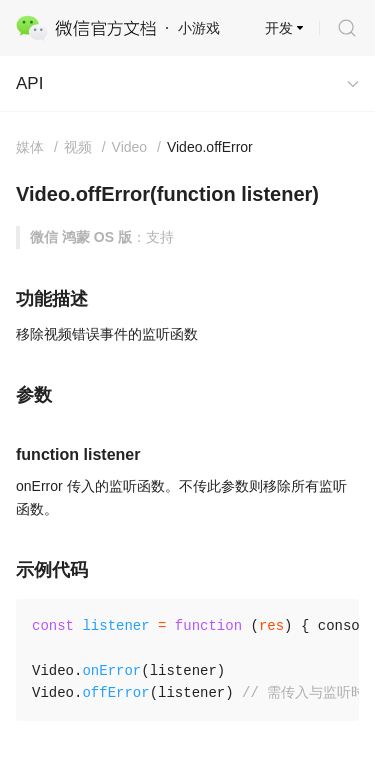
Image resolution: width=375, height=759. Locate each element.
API (29, 83)
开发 (279, 28)
